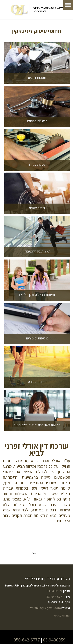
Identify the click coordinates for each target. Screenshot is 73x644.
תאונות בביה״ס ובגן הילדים (37, 295)
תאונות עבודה (37, 164)
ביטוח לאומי (37, 208)
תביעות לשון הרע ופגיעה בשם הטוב (37, 425)
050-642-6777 (55, 597)
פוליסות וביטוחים (37, 338)
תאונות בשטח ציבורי (37, 251)
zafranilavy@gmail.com (45, 608)
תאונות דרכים (37, 78)
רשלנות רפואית (37, 121)
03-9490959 (54, 591)
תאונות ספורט (37, 382)
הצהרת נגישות (62, 615)
